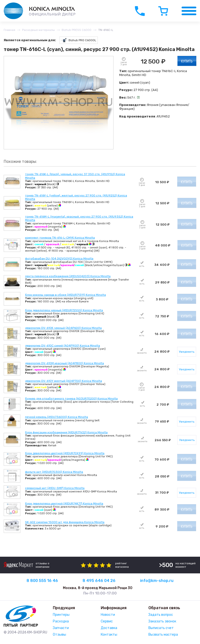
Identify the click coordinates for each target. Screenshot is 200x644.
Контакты (109, 635)
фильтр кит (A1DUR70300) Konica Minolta (54, 472)
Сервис (107, 621)
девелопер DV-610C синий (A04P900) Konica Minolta (63, 346)
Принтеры (61, 615)
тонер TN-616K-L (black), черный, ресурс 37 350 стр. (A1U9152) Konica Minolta (75, 176)
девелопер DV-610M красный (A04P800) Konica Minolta (64, 363)
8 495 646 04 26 (99, 581)
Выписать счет (161, 628)
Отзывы (59, 635)
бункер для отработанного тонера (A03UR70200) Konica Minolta (71, 399)
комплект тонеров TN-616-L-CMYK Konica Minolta (60, 238)
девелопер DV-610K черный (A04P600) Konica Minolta (63, 328)
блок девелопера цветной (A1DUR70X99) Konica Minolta (65, 453)
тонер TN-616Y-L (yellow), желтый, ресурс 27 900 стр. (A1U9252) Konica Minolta (76, 197)
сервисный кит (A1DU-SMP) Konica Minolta (55, 488)
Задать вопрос (161, 615)
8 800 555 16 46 (42, 581)
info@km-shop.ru (157, 581)
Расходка (61, 621)
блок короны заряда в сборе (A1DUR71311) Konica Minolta (65, 295)
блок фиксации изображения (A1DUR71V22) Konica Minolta (66, 432)
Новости (108, 615)
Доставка (109, 628)
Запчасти (61, 628)
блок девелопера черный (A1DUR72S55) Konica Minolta (64, 310)
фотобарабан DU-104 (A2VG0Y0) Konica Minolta (59, 258)
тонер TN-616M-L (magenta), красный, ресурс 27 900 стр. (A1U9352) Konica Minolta (79, 218)
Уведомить (187, 352)
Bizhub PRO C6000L (79, 40)
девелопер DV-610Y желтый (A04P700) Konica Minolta (64, 381)
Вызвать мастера (163, 635)
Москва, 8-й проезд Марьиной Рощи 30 (98, 588)
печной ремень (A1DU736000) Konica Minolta (57, 417)
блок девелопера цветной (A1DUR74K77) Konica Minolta (64, 503)
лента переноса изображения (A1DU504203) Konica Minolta (68, 276)
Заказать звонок (162, 621)
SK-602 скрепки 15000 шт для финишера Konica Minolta (65, 522)
